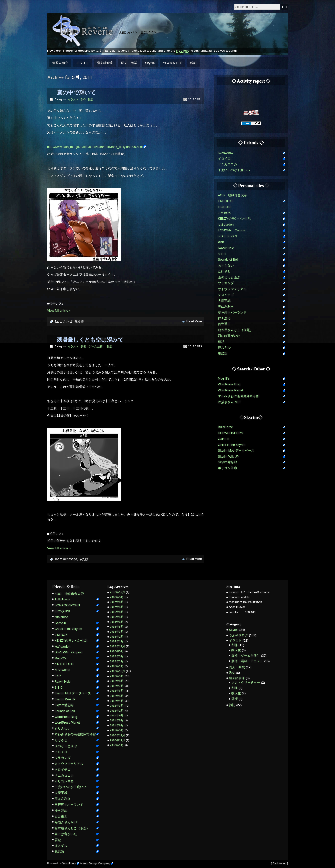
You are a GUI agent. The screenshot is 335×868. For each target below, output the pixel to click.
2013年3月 (117, 656)
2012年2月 (117, 711)
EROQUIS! (226, 201)
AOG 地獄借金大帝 (232, 195)
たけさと (224, 271)
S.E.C (222, 254)
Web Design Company (96, 863)
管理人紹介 (60, 63)
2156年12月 (117, 592)
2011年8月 (117, 720)
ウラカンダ (226, 283)
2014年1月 (117, 641)
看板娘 (79, 322)
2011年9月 (117, 715)
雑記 (193, 63)
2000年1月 (117, 745)
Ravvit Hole (226, 248)
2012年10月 (117, 671)
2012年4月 (117, 701)
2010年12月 (117, 735)
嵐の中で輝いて (76, 93)
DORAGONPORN (230, 433)
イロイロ (224, 159)
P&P (221, 242)
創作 (83, 99)
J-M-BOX (224, 213)
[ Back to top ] (279, 863)
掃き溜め (224, 318)
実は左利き (226, 307)
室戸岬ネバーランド (232, 313)
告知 (232, 673)
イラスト (83, 63)
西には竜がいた (229, 336)
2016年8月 (117, 612)
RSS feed (183, 51)
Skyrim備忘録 (227, 462)
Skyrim (150, 63)
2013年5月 (117, 651)
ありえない (226, 265)
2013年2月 (117, 661)
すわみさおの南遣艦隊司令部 (239, 396)
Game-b (223, 439)
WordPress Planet (230, 390)
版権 (235, 699)
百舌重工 (224, 324)
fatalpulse (225, 207)
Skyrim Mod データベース (236, 451)
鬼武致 (223, 353)
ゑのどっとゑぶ (229, 277)
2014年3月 (117, 632)
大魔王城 (224, 301)
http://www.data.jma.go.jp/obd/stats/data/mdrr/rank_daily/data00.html (95, 147)
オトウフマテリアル (232, 289)
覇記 (221, 342)
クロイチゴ (226, 295)
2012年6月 (117, 691)
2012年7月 (117, 686)
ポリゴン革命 (227, 468)
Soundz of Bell (228, 260)
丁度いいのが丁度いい (234, 170)
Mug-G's (224, 378)
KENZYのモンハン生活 (234, 219)
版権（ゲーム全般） (93, 346)
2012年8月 (117, 681)
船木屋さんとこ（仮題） (235, 330)
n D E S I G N (227, 236)
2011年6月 (117, 725)
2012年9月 (117, 676)
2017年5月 (117, 607)
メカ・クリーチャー (246, 683)
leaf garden (226, 224)
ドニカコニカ (227, 164)
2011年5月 (117, 730)
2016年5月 (117, 617)
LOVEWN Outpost (232, 230)
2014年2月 (117, 637)
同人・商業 (129, 63)
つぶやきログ (172, 63)
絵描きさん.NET (229, 402)
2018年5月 (117, 597)
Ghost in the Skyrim (232, 445)
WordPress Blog (229, 384)
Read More (194, 321)
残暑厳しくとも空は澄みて (90, 340)
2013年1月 (117, 666)
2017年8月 (117, 602)
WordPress (69, 863)
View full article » (59, 311)
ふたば (68, 322)
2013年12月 (117, 646)
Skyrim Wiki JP (228, 456)
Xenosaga (70, 559)
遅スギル (224, 348)
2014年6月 (117, 622)
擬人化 (236, 650)
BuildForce (225, 427)
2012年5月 (117, 696)
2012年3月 (117, 706)
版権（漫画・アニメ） (247, 661)
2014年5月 (117, 627)
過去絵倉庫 (105, 63)
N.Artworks (226, 153)
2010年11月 (117, 740)
